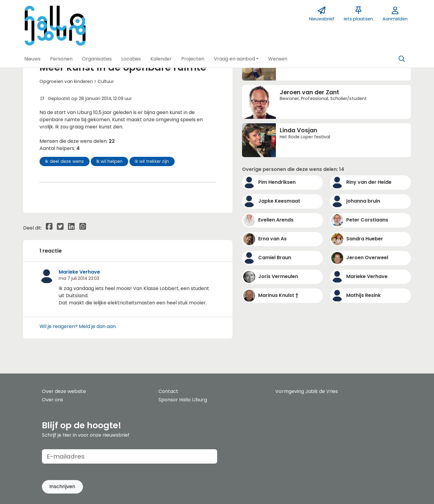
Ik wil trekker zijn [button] (152, 161)
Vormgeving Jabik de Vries (307, 391)
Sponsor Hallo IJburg (183, 400)
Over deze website (64, 391)
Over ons (53, 400)
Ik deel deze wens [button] (65, 161)
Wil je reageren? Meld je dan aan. (78, 326)
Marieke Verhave (79, 272)
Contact (168, 391)
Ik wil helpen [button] (110, 161)
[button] (32, 59)
